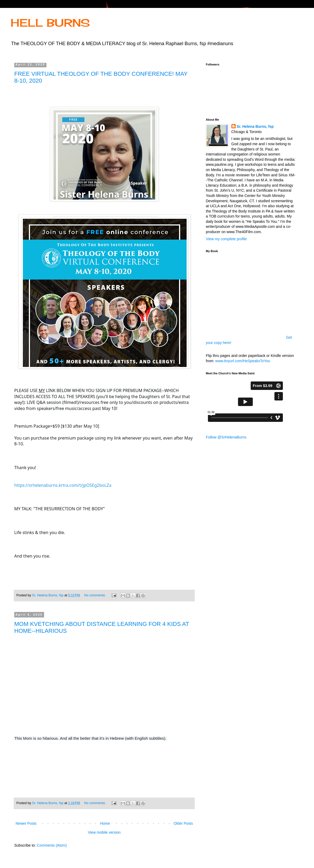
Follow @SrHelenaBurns (226, 437)
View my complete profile (226, 239)
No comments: (95, 595)
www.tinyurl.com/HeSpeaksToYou (243, 361)
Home (105, 823)
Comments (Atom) (52, 845)
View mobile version (104, 832)
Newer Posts (26, 823)
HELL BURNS (50, 23)
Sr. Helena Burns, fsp (255, 126)
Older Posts (183, 823)
